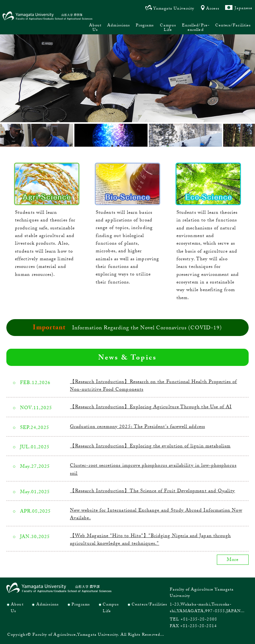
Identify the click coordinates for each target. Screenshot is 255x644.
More (233, 560)
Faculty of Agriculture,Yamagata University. (76, 635)
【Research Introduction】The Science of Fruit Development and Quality (152, 492)
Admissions (119, 26)
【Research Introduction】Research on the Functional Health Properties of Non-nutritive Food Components (153, 386)
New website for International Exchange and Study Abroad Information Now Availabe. (156, 515)
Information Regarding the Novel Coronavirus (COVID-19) (147, 328)
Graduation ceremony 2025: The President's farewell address (138, 427)
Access (213, 9)
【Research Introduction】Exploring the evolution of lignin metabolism (150, 447)
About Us (95, 28)
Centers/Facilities (233, 26)
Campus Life (168, 28)
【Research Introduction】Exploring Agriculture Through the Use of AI (151, 408)
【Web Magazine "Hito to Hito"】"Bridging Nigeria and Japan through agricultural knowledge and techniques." (150, 540)
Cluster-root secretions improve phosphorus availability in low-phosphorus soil (153, 470)
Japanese (244, 9)
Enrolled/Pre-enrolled (196, 28)
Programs (145, 26)
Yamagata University (174, 9)
